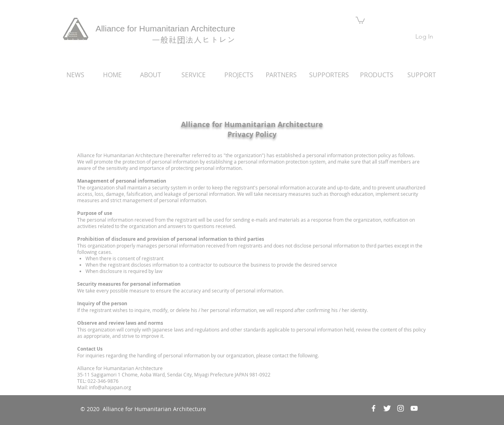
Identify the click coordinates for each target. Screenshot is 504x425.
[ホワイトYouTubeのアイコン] (414, 408)
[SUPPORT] (422, 75)
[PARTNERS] (281, 75)
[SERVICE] (194, 75)
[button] (360, 20)
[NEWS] (75, 75)
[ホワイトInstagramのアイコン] (401, 408)
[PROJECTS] (239, 75)
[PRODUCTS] (377, 75)
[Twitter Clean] (387, 408)
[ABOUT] (151, 75)
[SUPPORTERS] (329, 75)
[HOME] (112, 75)
